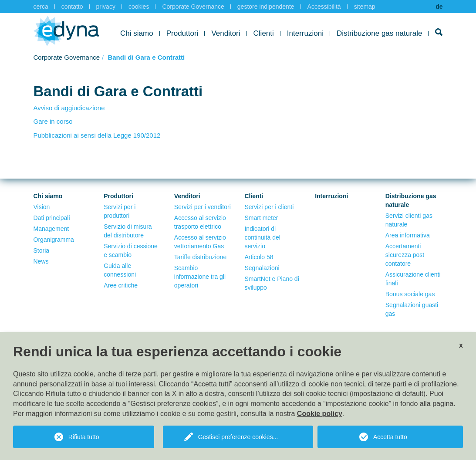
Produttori (182, 33)
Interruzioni (305, 33)
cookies (139, 7)
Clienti (264, 33)
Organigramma (54, 240)
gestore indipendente (266, 7)
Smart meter (261, 218)
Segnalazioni (262, 268)
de (439, 7)
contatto (72, 7)
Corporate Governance (193, 7)
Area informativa (408, 235)
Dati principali (52, 218)
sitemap (365, 7)
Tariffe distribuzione (200, 257)
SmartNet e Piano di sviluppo (272, 283)
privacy (106, 7)
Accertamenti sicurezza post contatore (405, 255)
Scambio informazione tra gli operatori (200, 277)
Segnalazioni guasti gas (412, 309)
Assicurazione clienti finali (413, 279)
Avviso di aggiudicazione (69, 108)
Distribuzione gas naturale (380, 33)
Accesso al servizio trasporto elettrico (200, 222)
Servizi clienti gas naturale (409, 220)
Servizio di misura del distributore (128, 231)
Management (51, 229)
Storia (42, 250)
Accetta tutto (390, 437)
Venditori (226, 33)
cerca (41, 7)
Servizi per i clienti (269, 207)
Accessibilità (324, 7)
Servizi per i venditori (203, 207)
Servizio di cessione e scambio (131, 250)
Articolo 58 (259, 257)
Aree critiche (121, 285)
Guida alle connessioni (120, 270)
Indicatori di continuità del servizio (262, 237)
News (41, 261)
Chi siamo (137, 33)
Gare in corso (53, 121)
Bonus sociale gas (410, 294)
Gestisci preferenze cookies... (238, 437)
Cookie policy (320, 414)
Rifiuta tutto (84, 437)
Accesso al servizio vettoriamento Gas (200, 242)
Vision (42, 207)
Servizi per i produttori (120, 211)
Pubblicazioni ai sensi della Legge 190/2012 (97, 135)
